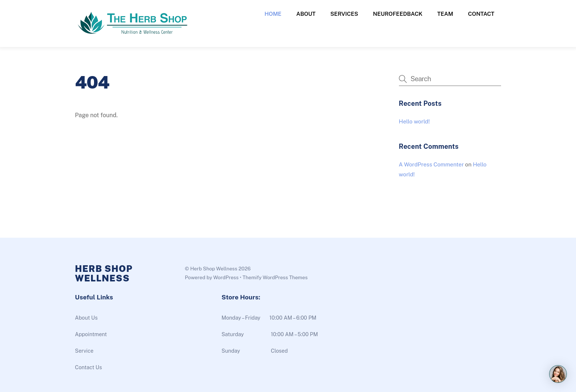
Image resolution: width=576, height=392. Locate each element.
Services (344, 14)
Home (273, 14)
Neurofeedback (398, 14)
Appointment (91, 334)
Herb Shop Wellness (214, 269)
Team (445, 14)
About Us (86, 318)
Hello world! (414, 121)
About (306, 14)
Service (84, 351)
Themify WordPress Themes (275, 277)
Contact (481, 14)
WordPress (226, 277)
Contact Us (88, 367)
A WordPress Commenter (431, 164)
